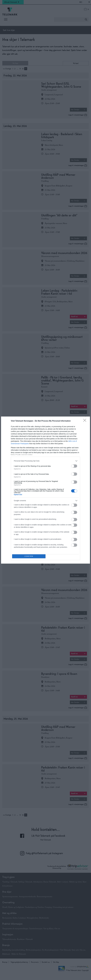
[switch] (74, 466)
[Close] (85, 421)
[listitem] (45, 461)
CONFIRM (29, 556)
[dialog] (45, 490)
